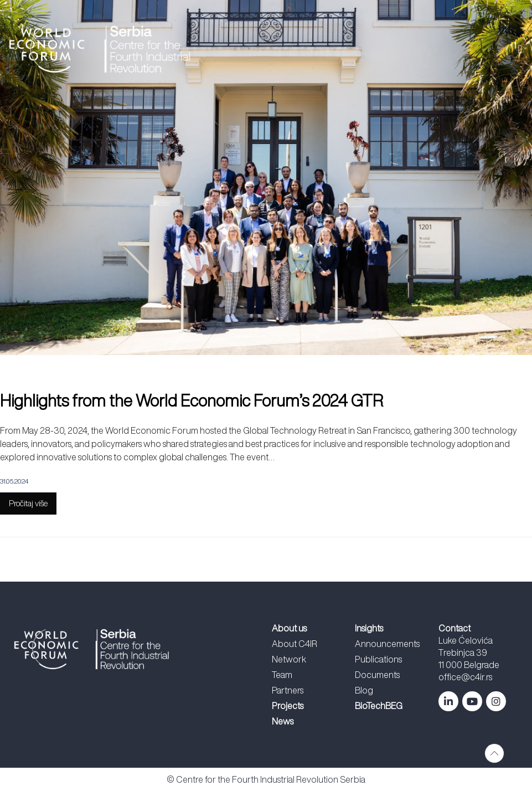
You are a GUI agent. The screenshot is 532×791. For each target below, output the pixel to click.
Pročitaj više (28, 503)
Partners (288, 690)
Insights (369, 628)
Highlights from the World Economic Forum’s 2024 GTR (192, 400)
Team (282, 675)
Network (289, 659)
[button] (372, 49)
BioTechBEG (379, 706)
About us (289, 628)
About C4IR (295, 644)
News (283, 721)
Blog (364, 690)
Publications (378, 659)
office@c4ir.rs (465, 677)
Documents (377, 675)
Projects (288, 706)
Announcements (387, 644)
